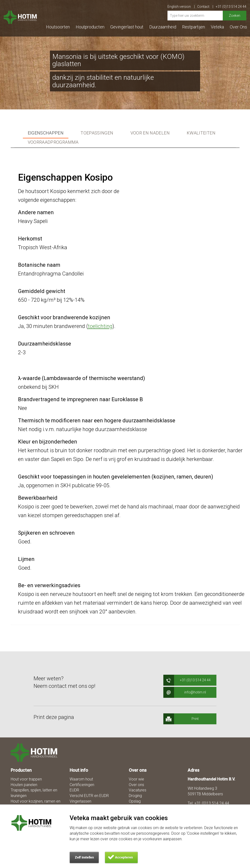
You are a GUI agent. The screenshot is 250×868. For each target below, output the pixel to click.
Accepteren (124, 857)
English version (181, 7)
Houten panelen (24, 785)
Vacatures (138, 790)
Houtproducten (90, 27)
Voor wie (136, 779)
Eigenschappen (46, 133)
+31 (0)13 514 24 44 (231, 7)
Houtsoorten (58, 27)
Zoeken (235, 16)
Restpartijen (194, 27)
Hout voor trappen (26, 779)
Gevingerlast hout (127, 27)
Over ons (136, 785)
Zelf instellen (84, 857)
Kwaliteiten (201, 133)
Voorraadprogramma (53, 142)
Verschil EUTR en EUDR (89, 796)
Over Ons (238, 27)
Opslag (135, 801)
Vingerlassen (80, 801)
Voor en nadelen (150, 133)
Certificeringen (82, 785)
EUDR (74, 790)
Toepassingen (97, 133)
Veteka (217, 27)
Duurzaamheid (163, 27)
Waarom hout (81, 779)
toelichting (100, 326)
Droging (135, 796)
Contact (205, 7)
